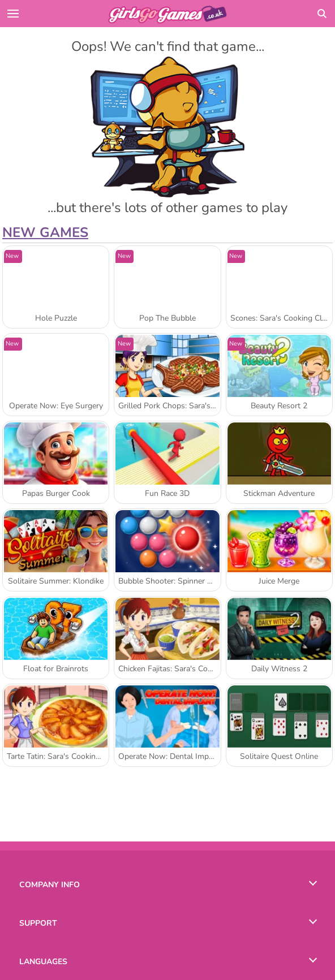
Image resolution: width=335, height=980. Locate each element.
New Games (45, 232)
